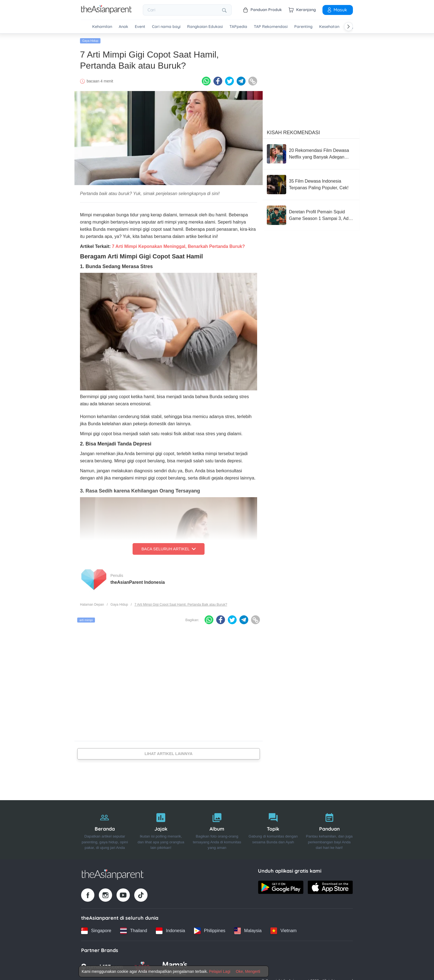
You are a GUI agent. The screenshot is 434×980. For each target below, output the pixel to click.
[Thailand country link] (134, 931)
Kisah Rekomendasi (293, 133)
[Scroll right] (348, 27)
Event (140, 27)
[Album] (217, 830)
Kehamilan (102, 27)
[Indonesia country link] (170, 931)
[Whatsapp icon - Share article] (206, 81)
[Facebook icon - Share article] (218, 81)
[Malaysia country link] (248, 931)
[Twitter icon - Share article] (229, 81)
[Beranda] (105, 830)
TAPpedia (238, 27)
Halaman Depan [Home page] (92, 605)
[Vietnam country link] (283, 931)
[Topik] (273, 830)
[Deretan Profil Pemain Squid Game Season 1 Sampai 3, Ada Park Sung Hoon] (311, 215)
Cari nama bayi (166, 27)
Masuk (337, 10)
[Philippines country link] (210, 931)
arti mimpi (86, 620)
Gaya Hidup (90, 41)
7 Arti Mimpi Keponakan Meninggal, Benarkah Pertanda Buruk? (178, 246)
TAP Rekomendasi (271, 27)
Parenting (303, 27)
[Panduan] (329, 830)
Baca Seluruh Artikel (169, 549)
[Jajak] (161, 830)
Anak (123, 27)
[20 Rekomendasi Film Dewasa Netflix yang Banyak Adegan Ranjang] (311, 154)
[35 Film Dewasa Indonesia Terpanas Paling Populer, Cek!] (311, 185)
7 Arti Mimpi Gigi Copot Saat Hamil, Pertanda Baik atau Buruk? (181, 605)
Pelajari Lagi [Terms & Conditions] (220, 971)
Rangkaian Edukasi (205, 27)
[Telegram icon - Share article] (241, 81)
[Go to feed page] (106, 12)
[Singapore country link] (96, 931)
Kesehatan (329, 27)
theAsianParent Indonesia (138, 582)
